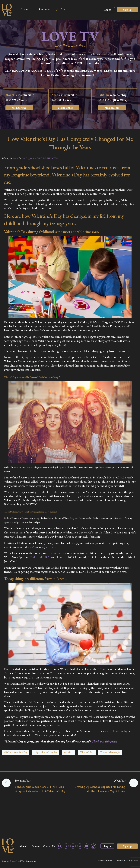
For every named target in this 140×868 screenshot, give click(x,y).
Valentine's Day (87, 752)
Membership (19, 108)
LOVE (39, 158)
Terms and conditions (127, 860)
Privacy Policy (105, 860)
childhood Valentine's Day (16, 752)
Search (65, 9)
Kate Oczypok (27, 158)
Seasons (43, 9)
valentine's (69, 752)
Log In (108, 10)
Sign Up (127, 10)
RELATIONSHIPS (50, 158)
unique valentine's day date (46, 752)
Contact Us (49, 846)
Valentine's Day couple (110, 752)
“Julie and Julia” (40, 557)
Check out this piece (104, 741)
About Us (26, 9)
